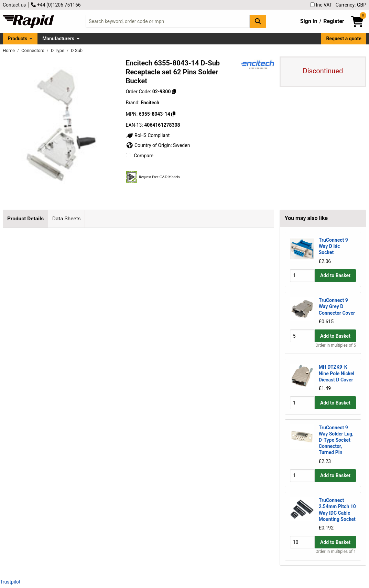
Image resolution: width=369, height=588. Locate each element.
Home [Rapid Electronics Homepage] (9, 50)
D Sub (77, 50)
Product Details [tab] (25, 219)
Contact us (14, 5)
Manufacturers (58, 39)
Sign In (309, 21)
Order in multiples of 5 (336, 345)
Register (334, 21)
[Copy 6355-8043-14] (173, 114)
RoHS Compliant (148, 135)
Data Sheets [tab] (67, 219)
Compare (140, 156)
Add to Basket (335, 275)
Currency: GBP (351, 5)
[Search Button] (258, 21)
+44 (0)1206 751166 (56, 5)
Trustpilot (10, 582)
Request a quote (344, 39)
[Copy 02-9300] (174, 92)
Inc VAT (321, 5)
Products (17, 39)
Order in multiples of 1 (336, 552)
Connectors (33, 50)
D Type (58, 50)
